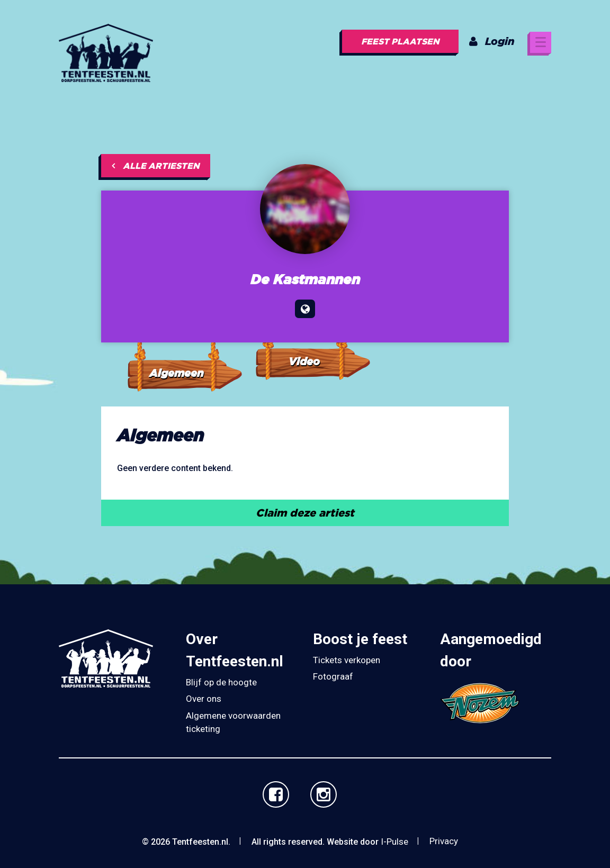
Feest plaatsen (400, 41)
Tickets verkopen (347, 660)
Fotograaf (333, 676)
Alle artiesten (156, 166)
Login (492, 41)
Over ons (204, 699)
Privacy (444, 841)
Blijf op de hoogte (221, 682)
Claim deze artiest (305, 513)
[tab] (184, 352)
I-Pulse (394, 842)
